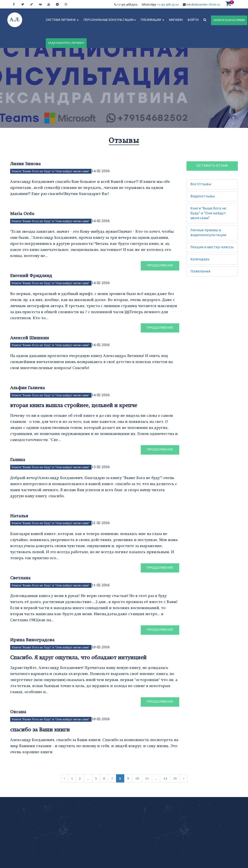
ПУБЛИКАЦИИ (152, 20)
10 (137, 778)
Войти (193, 20)
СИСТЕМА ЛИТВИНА (62, 20)
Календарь (200, 259)
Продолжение (160, 266)
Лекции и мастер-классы (212, 247)
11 (147, 778)
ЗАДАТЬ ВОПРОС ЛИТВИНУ (66, 43)
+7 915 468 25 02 (168, 5)
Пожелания (200, 271)
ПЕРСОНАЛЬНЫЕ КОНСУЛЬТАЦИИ (110, 20)
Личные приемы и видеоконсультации (208, 233)
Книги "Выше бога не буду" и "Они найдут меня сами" (51, 171)
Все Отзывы (201, 184)
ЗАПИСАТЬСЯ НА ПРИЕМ (229, 20)
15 (175, 778)
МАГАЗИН (176, 20)
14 (165, 778)
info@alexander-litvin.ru (203, 5)
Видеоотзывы (203, 196)
